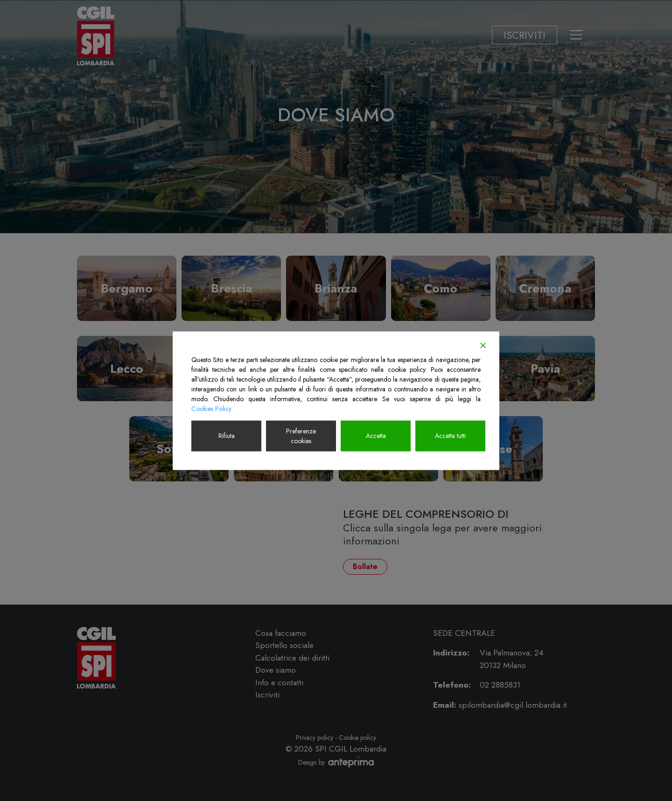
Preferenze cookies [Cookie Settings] (301, 435)
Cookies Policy (211, 408)
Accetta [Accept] (376, 436)
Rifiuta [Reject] (227, 436)
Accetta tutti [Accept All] (450, 436)
